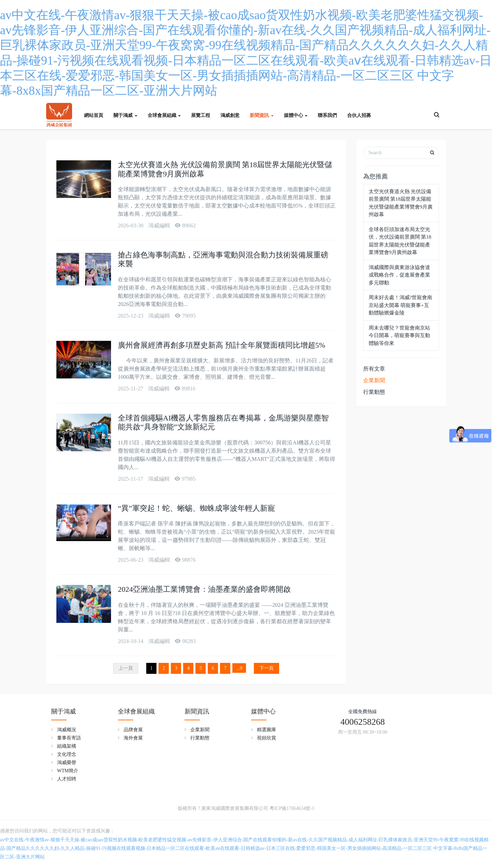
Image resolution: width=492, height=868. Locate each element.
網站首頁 (94, 115)
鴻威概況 (67, 730)
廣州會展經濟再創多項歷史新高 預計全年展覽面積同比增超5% (222, 345)
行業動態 (374, 392)
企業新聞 (374, 380)
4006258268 (363, 722)
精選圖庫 (266, 730)
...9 (240, 668)
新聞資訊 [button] (262, 115)
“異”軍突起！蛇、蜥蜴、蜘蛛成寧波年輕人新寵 (196, 508)
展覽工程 (201, 115)
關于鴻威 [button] (125, 115)
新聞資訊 (197, 711)
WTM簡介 (68, 771)
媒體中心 (263, 711)
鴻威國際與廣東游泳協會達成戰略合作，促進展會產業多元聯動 (399, 275)
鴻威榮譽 (67, 763)
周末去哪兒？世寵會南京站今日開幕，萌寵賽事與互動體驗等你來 (399, 336)
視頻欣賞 (266, 738)
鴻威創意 (230, 115)
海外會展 (133, 738)
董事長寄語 (69, 738)
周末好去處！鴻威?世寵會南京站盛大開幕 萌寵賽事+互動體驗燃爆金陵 (401, 305)
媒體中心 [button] (296, 115)
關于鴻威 (64, 711)
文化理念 (67, 754)
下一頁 (266, 668)
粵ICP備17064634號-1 (292, 808)
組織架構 (67, 746)
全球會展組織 (136, 711)
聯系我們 (327, 115)
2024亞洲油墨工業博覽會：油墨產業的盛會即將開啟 (204, 589)
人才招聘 (67, 779)
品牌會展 (133, 730)
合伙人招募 (359, 115)
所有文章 (374, 369)
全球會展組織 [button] (164, 115)
